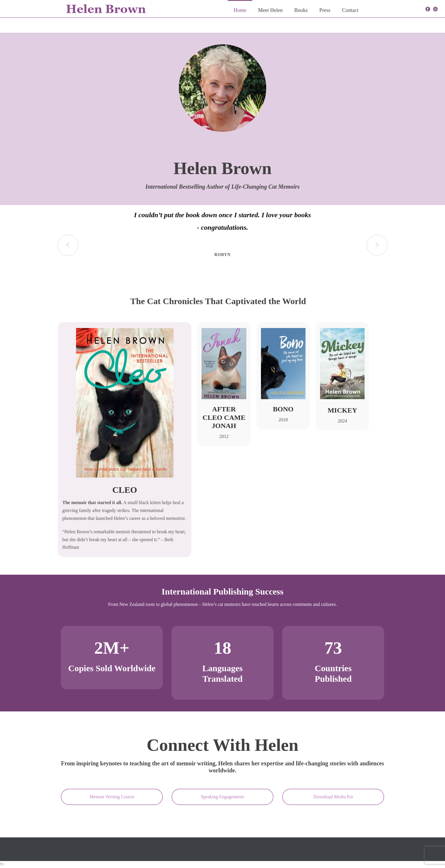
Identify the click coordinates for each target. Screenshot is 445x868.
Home (240, 10)
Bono (283, 409)
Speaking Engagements (223, 797)
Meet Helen (270, 10)
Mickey (342, 410)
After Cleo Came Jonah (224, 417)
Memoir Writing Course (112, 797)
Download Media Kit (333, 797)
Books (301, 10)
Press (325, 10)
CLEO (125, 490)
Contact (350, 10)
